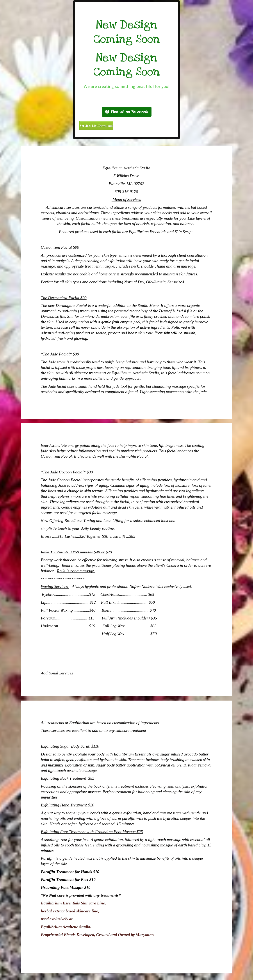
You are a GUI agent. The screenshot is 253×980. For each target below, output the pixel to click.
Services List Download (96, 126)
